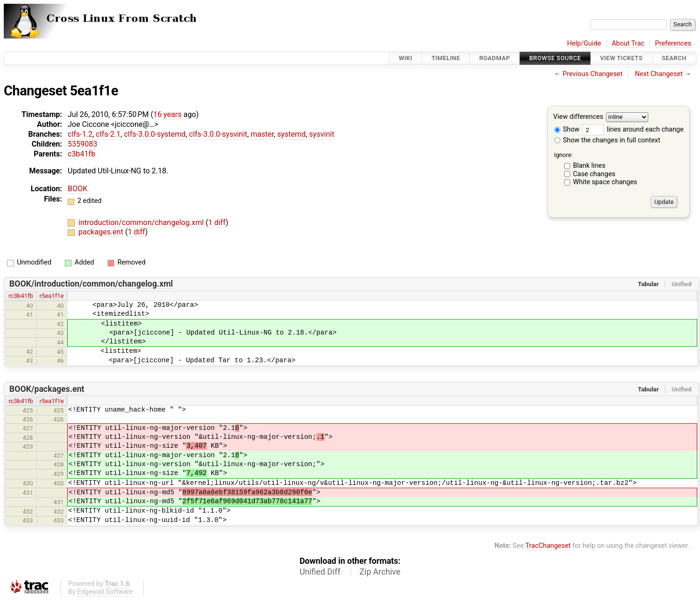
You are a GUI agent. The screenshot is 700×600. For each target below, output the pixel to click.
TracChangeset (548, 546)
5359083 (83, 144)
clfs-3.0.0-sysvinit (218, 134)
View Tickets (621, 58)
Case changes (594, 174)
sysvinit (322, 134)
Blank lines (589, 166)
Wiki (405, 58)
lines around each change (633, 129)
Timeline (446, 58)
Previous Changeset (593, 74)
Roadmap (495, 58)
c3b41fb (82, 154)
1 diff (217, 222)
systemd (291, 134)
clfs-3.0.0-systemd (155, 134)
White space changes (605, 182)
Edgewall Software (105, 592)
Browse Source (555, 58)
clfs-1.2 (80, 134)
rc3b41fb (21, 296)
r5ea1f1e (52, 296)
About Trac (628, 43)
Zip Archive (380, 572)
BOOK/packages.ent (47, 389)
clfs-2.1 (108, 134)
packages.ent (102, 232)
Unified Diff (320, 572)
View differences (578, 117)
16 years (167, 114)
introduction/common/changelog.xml (142, 222)
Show (567, 129)
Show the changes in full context (607, 140)
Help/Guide (584, 43)
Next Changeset (659, 74)
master (262, 134)
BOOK (78, 189)
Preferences (673, 43)
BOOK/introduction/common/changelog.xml (91, 284)
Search (674, 58)
